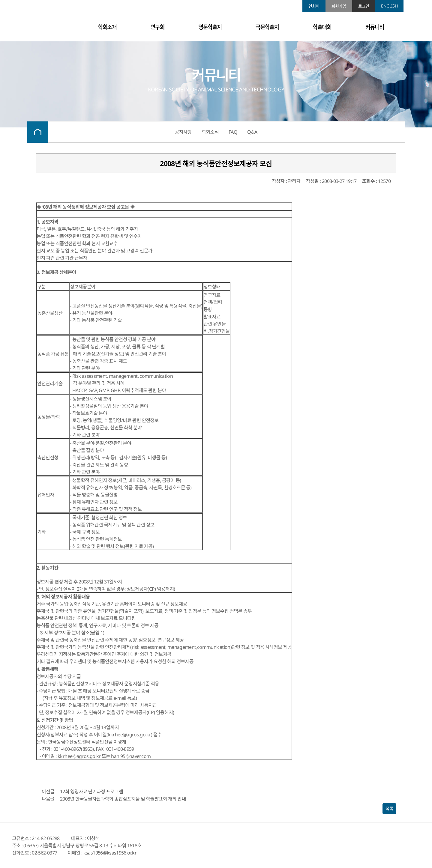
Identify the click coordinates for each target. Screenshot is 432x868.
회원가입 (339, 6)
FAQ (233, 132)
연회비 (314, 6)
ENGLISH (389, 6)
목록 (389, 809)
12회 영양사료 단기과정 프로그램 (91, 792)
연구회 (157, 27)
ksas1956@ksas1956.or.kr (110, 853)
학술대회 (322, 27)
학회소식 (210, 132)
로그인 (364, 6)
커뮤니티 (375, 27)
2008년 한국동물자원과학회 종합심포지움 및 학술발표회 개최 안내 (123, 799)
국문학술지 (267, 27)
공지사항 (183, 132)
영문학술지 (210, 27)
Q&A (252, 132)
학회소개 (107, 27)
